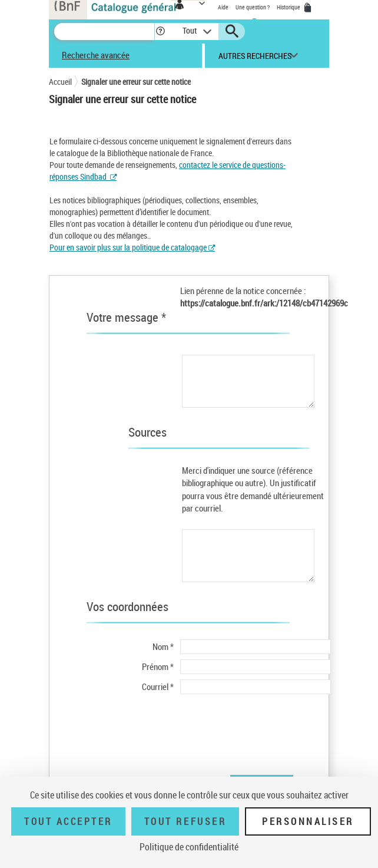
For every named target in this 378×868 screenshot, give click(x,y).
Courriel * (158, 687)
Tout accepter (68, 821)
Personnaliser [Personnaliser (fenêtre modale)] (308, 821)
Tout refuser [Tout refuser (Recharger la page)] (185, 821)
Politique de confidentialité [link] (189, 847)
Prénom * (158, 666)
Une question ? (253, 7)
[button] (160, 32)
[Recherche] (104, 32)
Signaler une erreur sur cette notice (136, 82)
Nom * (163, 646)
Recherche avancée (96, 55)
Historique (289, 7)
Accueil (60, 82)
